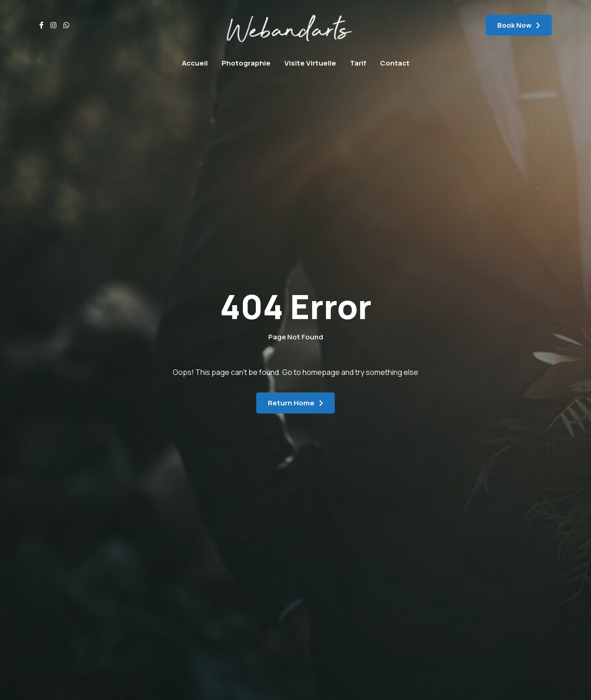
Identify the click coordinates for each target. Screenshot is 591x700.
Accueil (195, 63)
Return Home (291, 403)
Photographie (246, 63)
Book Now (514, 25)
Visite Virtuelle (310, 63)
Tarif (358, 63)
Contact (395, 63)
